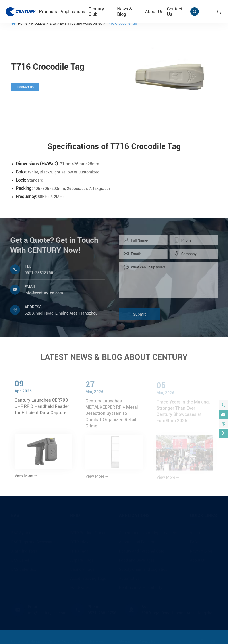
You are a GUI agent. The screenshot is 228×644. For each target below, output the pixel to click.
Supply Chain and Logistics (143, 568)
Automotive (129, 577)
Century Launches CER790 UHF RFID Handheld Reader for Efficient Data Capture (42, 408)
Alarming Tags (24, 549)
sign (220, 12)
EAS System (22, 531)
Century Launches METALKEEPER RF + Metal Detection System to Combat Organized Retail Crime (112, 415)
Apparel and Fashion (137, 540)
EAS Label (20, 558)
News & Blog (124, 12)
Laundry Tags (82, 568)
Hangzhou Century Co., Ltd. (52, 640)
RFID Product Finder (88, 531)
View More (26, 477)
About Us (154, 12)
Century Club (96, 12)
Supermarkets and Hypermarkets (148, 531)
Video (195, 531)
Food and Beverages (137, 558)
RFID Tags (79, 549)
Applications (73, 12)
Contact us (25, 87)
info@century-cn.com (42, 293)
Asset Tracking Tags (88, 577)
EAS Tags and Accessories (81, 23)
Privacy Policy (150, 640)
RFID (75, 514)
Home (23, 23)
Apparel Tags (82, 558)
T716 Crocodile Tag (121, 23)
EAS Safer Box (24, 568)
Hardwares (80, 586)
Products (48, 12)
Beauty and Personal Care (142, 549)
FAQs (195, 540)
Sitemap (124, 640)
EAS (53, 23)
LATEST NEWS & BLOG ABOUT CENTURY (114, 356)
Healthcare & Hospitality (141, 586)
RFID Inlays (80, 540)
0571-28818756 (37, 273)
